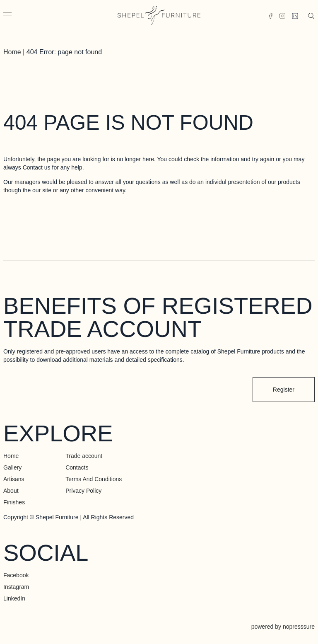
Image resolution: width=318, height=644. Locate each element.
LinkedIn (14, 598)
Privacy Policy (83, 491)
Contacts (77, 467)
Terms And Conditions (94, 479)
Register (284, 390)
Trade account (84, 456)
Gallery (12, 467)
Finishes (14, 502)
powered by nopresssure (283, 627)
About (11, 491)
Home (12, 52)
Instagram (16, 587)
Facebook (16, 575)
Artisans (14, 479)
